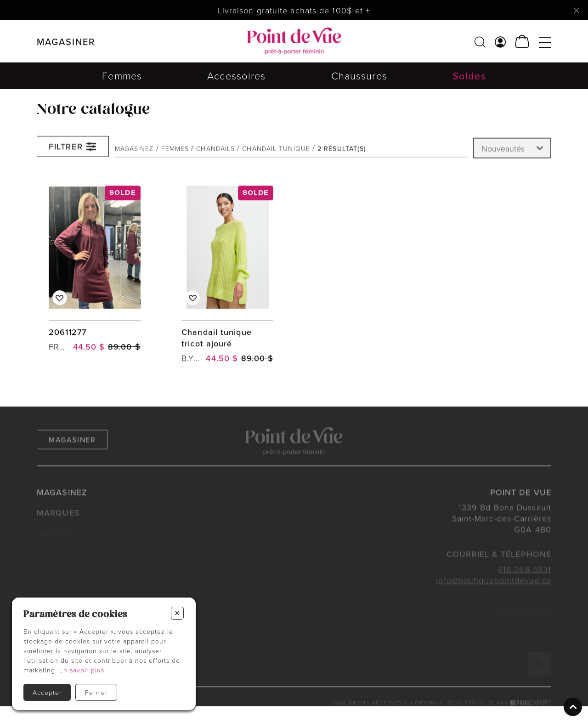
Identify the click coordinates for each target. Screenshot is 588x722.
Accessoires (236, 76)
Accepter (47, 692)
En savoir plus (82, 670)
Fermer (96, 692)
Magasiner (72, 448)
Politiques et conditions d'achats (90, 712)
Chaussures (359, 76)
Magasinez (134, 151)
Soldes (469, 76)
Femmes (122, 76)
